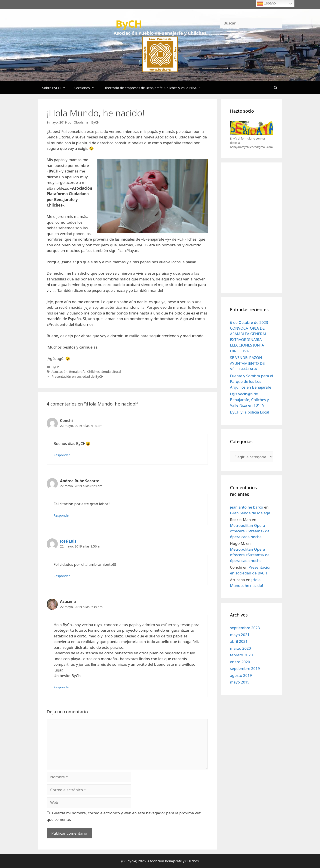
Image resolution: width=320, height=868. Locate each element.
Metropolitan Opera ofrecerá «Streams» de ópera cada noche (250, 531)
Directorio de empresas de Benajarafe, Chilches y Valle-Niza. (155, 88)
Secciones (87, 88)
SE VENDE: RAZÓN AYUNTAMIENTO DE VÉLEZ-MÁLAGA (247, 363)
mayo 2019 (240, 682)
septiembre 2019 (245, 668)
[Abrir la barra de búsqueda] (276, 88)
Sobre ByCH (56, 88)
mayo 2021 (240, 635)
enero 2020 (240, 662)
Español (267, 4)
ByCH (129, 24)
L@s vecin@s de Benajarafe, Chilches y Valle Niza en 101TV (249, 400)
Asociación (60, 372)
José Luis (68, 541)
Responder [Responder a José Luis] (62, 576)
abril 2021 (239, 641)
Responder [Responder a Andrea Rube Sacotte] (62, 515)
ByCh (55, 367)
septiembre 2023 (245, 628)
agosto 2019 (241, 675)
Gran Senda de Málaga (250, 513)
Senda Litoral (111, 372)
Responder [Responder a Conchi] (62, 455)
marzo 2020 (240, 648)
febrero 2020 (241, 655)
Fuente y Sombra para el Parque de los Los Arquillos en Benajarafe (252, 381)
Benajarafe (77, 372)
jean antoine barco (247, 507)
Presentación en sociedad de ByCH (78, 376)
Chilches (93, 372)
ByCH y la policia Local (250, 412)
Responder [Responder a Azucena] (62, 687)
